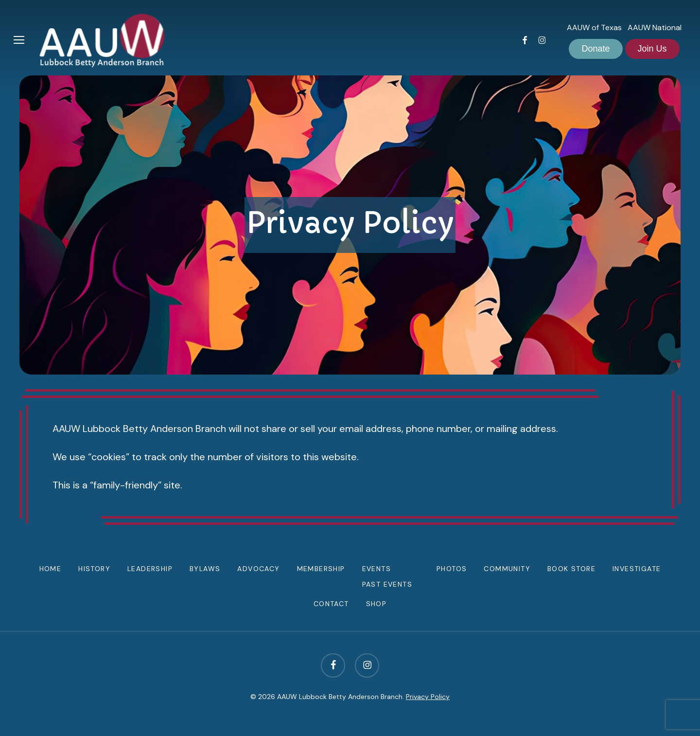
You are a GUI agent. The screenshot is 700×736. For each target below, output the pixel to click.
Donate (595, 49)
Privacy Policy (428, 697)
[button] (19, 40)
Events (376, 569)
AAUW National (655, 27)
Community (507, 569)
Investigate (637, 569)
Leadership (150, 569)
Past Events (387, 584)
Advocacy (258, 569)
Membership (321, 569)
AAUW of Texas (594, 27)
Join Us (652, 49)
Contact (331, 604)
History (94, 569)
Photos (452, 569)
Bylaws (205, 569)
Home (51, 569)
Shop (376, 604)
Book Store (571, 569)
